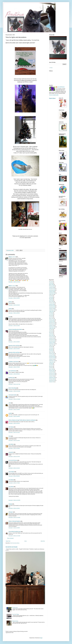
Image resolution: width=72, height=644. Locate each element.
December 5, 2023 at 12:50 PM (14, 500)
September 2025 (52, 293)
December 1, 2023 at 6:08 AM (14, 342)
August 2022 (51, 345)
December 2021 (52, 356)
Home (25, 541)
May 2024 (51, 316)
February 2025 (52, 303)
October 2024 (52, 309)
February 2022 (52, 354)
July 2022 (51, 347)
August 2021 (51, 362)
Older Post (43, 541)
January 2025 (52, 304)
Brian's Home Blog (12, 388)
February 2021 (52, 371)
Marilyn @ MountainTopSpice (14, 521)
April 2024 (51, 317)
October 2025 (52, 292)
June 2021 (51, 365)
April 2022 (51, 351)
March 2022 (51, 352)
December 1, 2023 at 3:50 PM (14, 416)
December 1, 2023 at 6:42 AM (14, 358)
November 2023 (52, 324)
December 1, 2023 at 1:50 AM (14, 298)
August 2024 (51, 311)
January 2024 (52, 321)
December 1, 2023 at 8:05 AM (14, 374)
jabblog (10, 302)
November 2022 (52, 341)
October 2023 (52, 325)
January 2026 (52, 287)
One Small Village (16, 614)
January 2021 (52, 372)
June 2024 (51, 314)
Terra (10, 436)
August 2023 (51, 328)
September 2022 (52, 344)
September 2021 (52, 361)
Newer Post (8, 541)
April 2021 (51, 368)
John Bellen (11, 444)
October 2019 (52, 382)
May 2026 (51, 282)
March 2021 (51, 369)
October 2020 (52, 376)
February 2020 (52, 379)
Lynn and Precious (12, 371)
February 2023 (52, 337)
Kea (9, 317)
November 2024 (52, 307)
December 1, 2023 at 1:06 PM (14, 410)
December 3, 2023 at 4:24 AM (14, 468)
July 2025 (51, 296)
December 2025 (52, 289)
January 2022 (52, 355)
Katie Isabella (11, 472)
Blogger (41, 638)
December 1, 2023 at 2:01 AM (14, 305)
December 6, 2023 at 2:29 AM (14, 508)
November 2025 (52, 290)
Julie (10, 403)
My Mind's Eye (11, 378)
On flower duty (15, 608)
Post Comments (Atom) (15, 543)
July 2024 (51, 313)
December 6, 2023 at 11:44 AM (14, 517)
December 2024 (52, 306)
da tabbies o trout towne (13, 362)
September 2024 (52, 310)
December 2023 (52, 323)
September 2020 (52, 378)
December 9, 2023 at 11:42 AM (14, 536)
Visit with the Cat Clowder (11, 547)
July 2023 (51, 330)
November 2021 (52, 358)
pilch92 (10, 413)
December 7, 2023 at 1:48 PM (14, 528)
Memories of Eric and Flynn (14, 346)
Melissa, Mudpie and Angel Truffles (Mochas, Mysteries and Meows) (22, 420)
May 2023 (51, 332)
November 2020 (52, 375)
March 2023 (51, 335)
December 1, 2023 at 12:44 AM (14, 282)
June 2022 (51, 348)
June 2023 (51, 331)
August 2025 (51, 294)
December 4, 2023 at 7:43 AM (14, 483)
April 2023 (51, 334)
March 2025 (51, 302)
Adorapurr (11, 512)
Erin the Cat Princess (13, 460)
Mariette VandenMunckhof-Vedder (15, 329)
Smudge (10, 504)
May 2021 (51, 366)
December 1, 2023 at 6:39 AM (14, 349)
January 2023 (52, 338)
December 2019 (52, 380)
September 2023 (52, 327)
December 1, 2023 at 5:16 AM (14, 326)
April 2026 (51, 283)
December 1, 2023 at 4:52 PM (14, 423)
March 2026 (51, 285)
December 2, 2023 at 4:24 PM (14, 441)
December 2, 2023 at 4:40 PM (14, 449)
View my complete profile (54, 95)
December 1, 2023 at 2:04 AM (14, 313)
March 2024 (51, 318)
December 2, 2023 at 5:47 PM (14, 457)
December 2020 (52, 373)
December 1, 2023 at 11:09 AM (14, 399)
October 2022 (52, 342)
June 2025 (51, 297)
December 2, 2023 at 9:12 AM (14, 433)
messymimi (11, 452)
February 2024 (52, 320)
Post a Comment (10, 538)
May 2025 (51, 299)
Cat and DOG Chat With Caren (15, 532)
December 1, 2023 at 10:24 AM (14, 391)
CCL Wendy (11, 427)
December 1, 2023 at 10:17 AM (14, 384)
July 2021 (51, 363)
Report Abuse (52, 98)
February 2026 (52, 286)
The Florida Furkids (12, 395)
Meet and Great (15, 621)
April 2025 (51, 300)
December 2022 (52, 340)
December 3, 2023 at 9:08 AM (14, 476)
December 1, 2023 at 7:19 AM (14, 367)
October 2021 (52, 359)
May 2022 (51, 349)
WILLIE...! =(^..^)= (12, 257)
